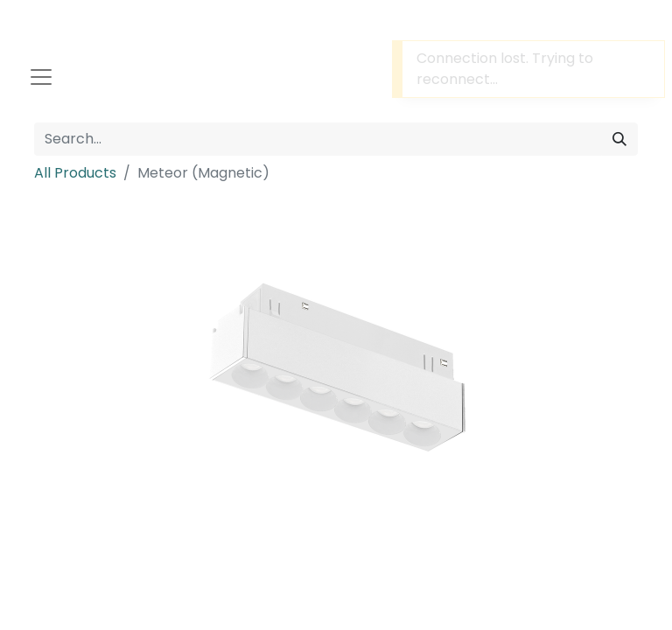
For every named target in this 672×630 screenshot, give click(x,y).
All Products (75, 173)
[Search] (619, 139)
